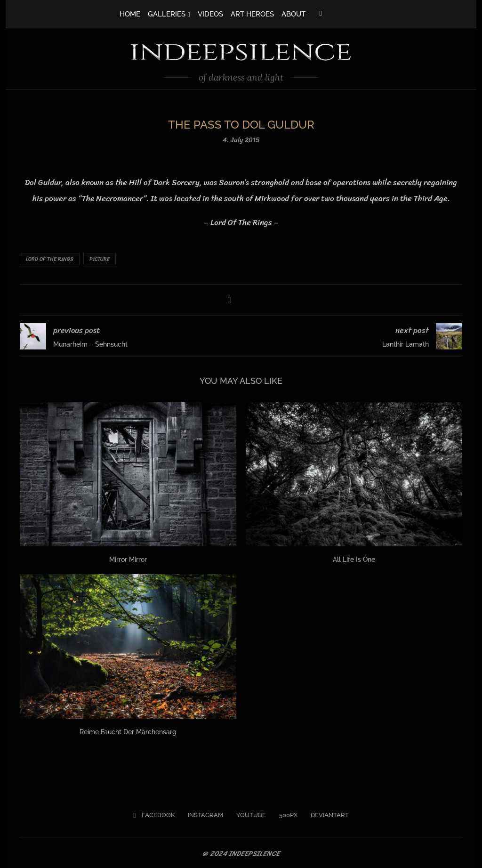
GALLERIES (167, 14)
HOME (130, 14)
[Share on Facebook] (229, 300)
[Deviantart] (326, 815)
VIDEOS (210, 14)
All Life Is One (354, 560)
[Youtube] (248, 815)
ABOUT (293, 14)
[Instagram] (202, 815)
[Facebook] (321, 13)
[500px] (285, 815)
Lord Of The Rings (50, 259)
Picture (100, 259)
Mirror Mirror (128, 560)
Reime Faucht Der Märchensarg (128, 732)
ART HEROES (252, 14)
